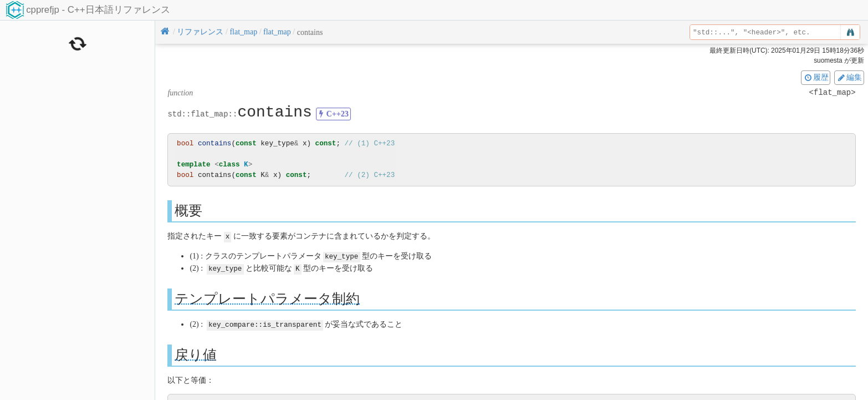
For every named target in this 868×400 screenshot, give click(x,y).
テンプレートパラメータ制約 (267, 297)
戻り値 (196, 353)
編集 (849, 77)
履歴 (816, 77)
